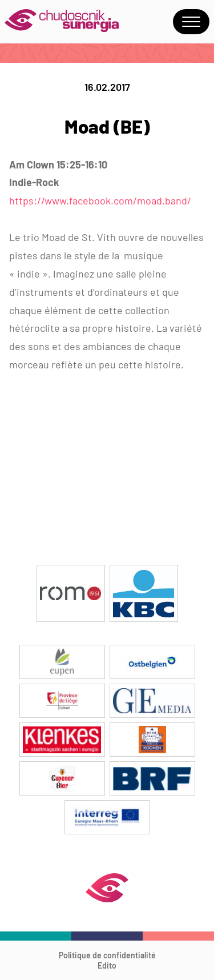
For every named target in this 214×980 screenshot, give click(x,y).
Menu (191, 22)
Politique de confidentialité (107, 955)
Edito (107, 965)
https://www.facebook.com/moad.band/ (100, 200)
